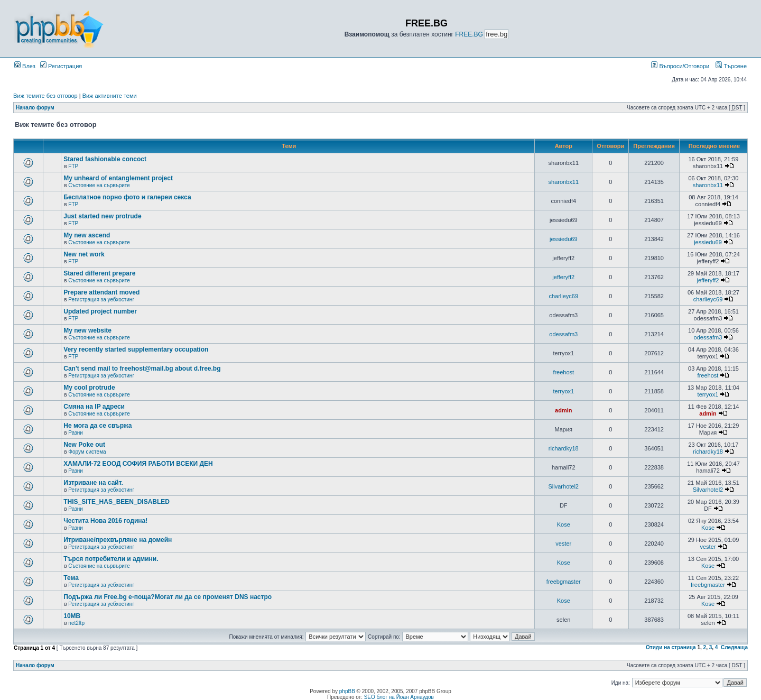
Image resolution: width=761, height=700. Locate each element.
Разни (75, 433)
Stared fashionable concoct (105, 159)
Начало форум (35, 108)
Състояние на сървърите (99, 185)
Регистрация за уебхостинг (101, 300)
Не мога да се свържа (98, 426)
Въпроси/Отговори (680, 66)
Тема (71, 578)
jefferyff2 (563, 277)
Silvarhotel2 (564, 486)
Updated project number (100, 311)
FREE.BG (469, 34)
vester (563, 544)
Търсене (731, 66)
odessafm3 (563, 334)
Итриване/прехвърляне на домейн (118, 540)
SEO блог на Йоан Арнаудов (399, 697)
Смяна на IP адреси (94, 407)
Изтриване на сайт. (93, 483)
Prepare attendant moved (101, 292)
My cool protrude (89, 388)
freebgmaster (564, 582)
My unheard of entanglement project (118, 178)
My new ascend (87, 235)
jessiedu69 (564, 239)
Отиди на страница (671, 647)
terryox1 (563, 391)
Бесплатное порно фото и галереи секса (127, 197)
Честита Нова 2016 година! (105, 521)
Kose (564, 524)
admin (563, 410)
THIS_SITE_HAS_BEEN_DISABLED (117, 502)
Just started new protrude (102, 216)
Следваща (734, 647)
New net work (84, 254)
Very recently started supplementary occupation (136, 349)
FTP (73, 166)
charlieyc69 (563, 296)
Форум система (87, 452)
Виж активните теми (110, 96)
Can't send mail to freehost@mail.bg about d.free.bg (142, 369)
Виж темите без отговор (45, 96)
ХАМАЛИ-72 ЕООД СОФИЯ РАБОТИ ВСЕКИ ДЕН (138, 464)
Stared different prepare (99, 273)
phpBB (347, 691)
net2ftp (76, 623)
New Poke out (84, 445)
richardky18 (564, 448)
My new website (87, 330)
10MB (72, 616)
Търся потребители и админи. (111, 559)
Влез (25, 66)
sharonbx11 (564, 182)
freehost (563, 372)
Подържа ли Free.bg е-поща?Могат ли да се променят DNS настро (168, 597)
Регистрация (61, 66)
